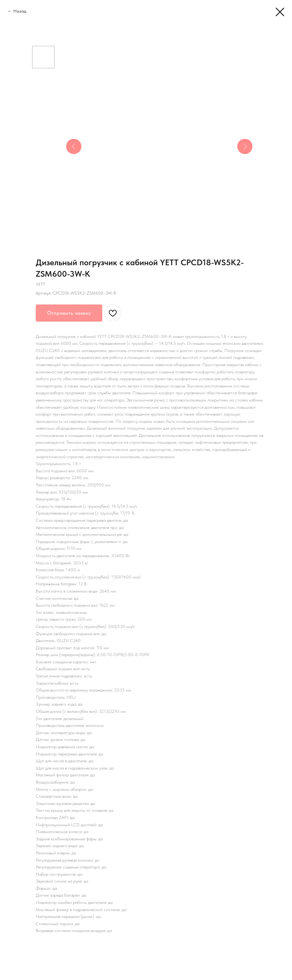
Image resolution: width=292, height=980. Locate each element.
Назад (20, 11)
